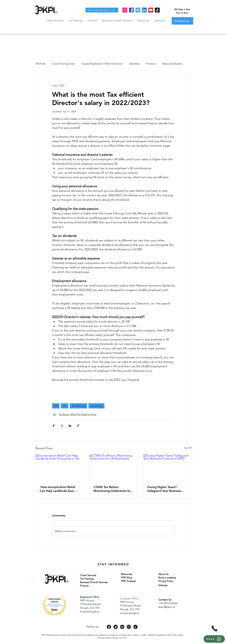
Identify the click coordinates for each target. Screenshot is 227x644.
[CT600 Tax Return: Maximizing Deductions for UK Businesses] (114, 467)
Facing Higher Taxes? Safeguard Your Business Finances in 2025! (164, 489)
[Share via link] (78, 426)
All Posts (41, 64)
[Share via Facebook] (54, 426)
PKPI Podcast (128, 581)
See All (188, 448)
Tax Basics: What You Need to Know (78, 414)
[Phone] (214, 628)
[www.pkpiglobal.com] (102, 10)
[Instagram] (125, 10)
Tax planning (78, 406)
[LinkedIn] (144, 10)
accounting (96, 406)
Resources (126, 574)
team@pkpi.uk (167, 607)
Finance (151, 64)
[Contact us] (182, 21)
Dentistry (134, 64)
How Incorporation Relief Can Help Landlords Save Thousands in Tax (57, 489)
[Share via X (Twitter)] (62, 426)
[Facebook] (131, 10)
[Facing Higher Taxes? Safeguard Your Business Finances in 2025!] (167, 467)
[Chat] (214, 639)
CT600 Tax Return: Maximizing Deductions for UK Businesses (112, 489)
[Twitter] (138, 10)
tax (65, 406)
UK (56, 406)
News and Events (172, 64)
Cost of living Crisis (64, 64)
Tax (54, 414)
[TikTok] (157, 10)
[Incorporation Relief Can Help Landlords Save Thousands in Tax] (60, 467)
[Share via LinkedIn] (70, 426)
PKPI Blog (126, 578)
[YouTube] (151, 10)
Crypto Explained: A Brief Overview (102, 64)
